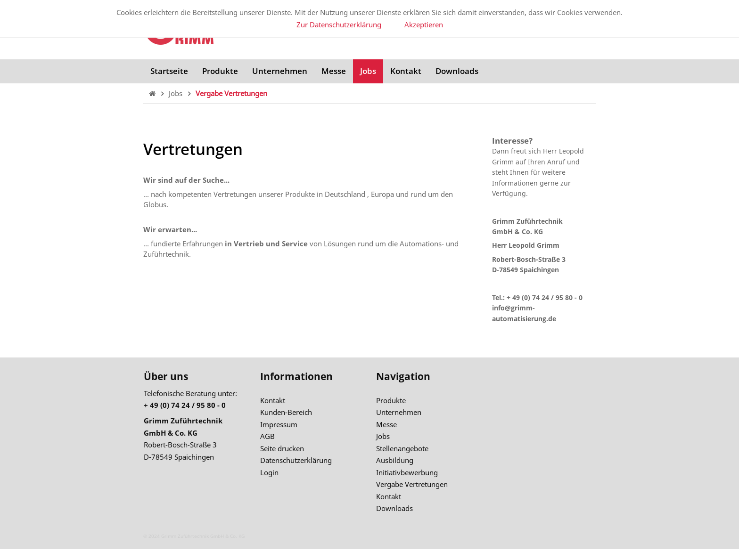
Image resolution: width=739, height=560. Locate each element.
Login (269, 472)
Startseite (169, 71)
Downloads (457, 71)
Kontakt (406, 71)
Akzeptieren (424, 24)
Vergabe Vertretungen (231, 93)
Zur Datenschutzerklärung (339, 24)
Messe (334, 71)
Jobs (368, 71)
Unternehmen (280, 71)
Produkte (220, 71)
